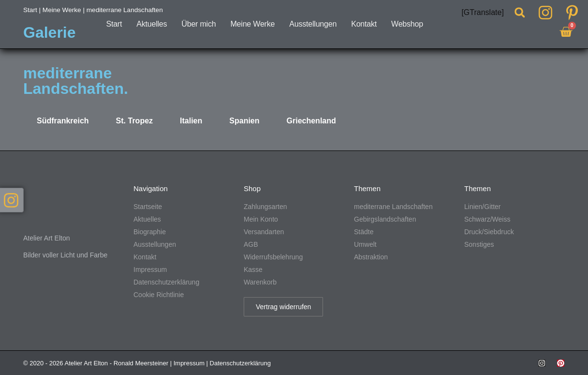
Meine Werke (252, 24)
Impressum (189, 363)
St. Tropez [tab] (134, 121)
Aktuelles (152, 24)
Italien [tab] (191, 121)
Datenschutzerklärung (240, 363)
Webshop (407, 24)
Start (114, 24)
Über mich (198, 24)
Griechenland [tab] (311, 121)
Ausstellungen (313, 24)
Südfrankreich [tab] (63, 121)
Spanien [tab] (244, 121)
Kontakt (364, 24)
